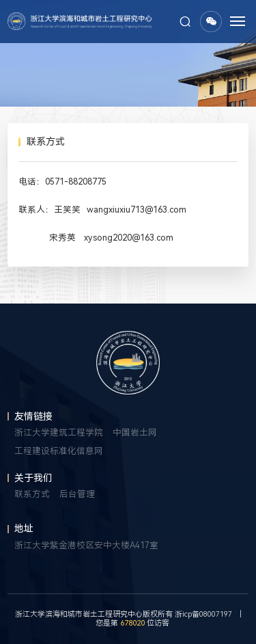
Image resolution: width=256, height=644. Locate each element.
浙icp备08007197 (203, 614)
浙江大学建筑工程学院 (59, 432)
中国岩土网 (135, 432)
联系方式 (32, 494)
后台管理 (77, 494)
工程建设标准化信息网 (59, 451)
